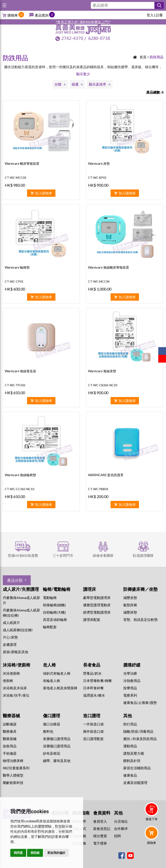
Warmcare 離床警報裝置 (22, 163)
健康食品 (130, 775)
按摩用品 (130, 688)
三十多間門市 (63, 555)
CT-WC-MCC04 (99, 281)
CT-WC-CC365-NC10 (19, 489)
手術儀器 (10, 753)
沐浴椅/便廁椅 (17, 665)
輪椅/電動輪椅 (57, 589)
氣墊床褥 (130, 605)
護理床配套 (92, 619)
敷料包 (48, 731)
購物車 (13, 15)
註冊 (159, 15)
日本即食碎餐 (93, 688)
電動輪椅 (50, 598)
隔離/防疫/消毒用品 (138, 731)
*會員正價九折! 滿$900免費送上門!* (83, 22)
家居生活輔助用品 (137, 768)
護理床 (90, 589)
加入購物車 (44, 193)
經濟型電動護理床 (97, 612)
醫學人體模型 (13, 775)
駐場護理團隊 (143, 555)
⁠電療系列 (130, 695)
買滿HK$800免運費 (23, 555)
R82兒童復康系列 (16, 768)
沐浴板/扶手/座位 (16, 695)
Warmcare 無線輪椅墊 (20, 475)
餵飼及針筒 (132, 761)
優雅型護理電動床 (97, 605)
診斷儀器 (10, 724)
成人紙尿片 (11, 623)
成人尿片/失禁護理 (21, 589)
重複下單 (152, 819)
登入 (150, 15)
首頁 (143, 57)
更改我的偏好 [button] (56, 853)
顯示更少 (83, 74)
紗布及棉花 (52, 753)
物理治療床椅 (13, 761)
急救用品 (10, 746)
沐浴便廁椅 (11, 673)
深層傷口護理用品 (57, 746)
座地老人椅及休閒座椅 (60, 688)
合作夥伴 (121, 829)
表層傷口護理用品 (57, 739)
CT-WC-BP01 (97, 178)
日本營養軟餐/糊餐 (97, 681)
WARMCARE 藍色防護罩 (106, 475)
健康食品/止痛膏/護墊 (140, 703)
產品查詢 (42, 15)
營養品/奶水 (92, 673)
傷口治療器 (52, 724)
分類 (58, 84)
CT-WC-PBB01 (98, 489)
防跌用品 (157, 57)
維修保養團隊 (103, 555)
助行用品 (130, 724)
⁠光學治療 (130, 673)
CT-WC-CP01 (14, 281)
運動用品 (130, 746)
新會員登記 (102, 829)
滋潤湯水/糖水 (94, 695)
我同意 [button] (18, 853)
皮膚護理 (10, 644)
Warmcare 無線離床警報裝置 (109, 267)
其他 (128, 716)
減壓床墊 (130, 612)
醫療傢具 (10, 731)
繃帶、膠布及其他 (57, 761)
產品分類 (15, 580)
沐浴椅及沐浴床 (15, 688)
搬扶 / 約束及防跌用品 (140, 739)
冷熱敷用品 (132, 681)
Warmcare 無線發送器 (20, 371)
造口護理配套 (93, 739)
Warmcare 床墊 (99, 163)
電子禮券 (100, 843)
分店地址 (121, 821)
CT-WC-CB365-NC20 (103, 385)
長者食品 (92, 665)
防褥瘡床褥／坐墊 (140, 589)
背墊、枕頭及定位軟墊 (140, 619)
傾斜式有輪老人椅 (57, 673)
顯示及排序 (97, 84)
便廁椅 (8, 681)
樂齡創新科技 (13, 783)
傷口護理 (52, 716)
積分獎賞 (100, 836)
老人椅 (49, 665)
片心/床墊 (10, 637)
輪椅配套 (50, 627)
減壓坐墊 (130, 598)
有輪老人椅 (52, 681)
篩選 (75, 84)
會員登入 (100, 821)
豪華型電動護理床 (97, 598)
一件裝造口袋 (93, 724)
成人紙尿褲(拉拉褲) (18, 630)
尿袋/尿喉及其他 (15, 652)
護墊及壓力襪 (134, 753)
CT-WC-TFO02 (15, 385)
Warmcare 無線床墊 (102, 371)
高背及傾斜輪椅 (55, 619)
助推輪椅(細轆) (54, 605)
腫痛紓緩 (132, 665)
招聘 (117, 836)
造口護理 (92, 716)
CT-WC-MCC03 (15, 178)
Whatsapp (152, 854)
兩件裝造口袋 (93, 731)
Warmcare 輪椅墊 (17, 267)
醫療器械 (11, 716)
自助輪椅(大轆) (54, 612)
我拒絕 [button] (35, 853)
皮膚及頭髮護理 (135, 783)
